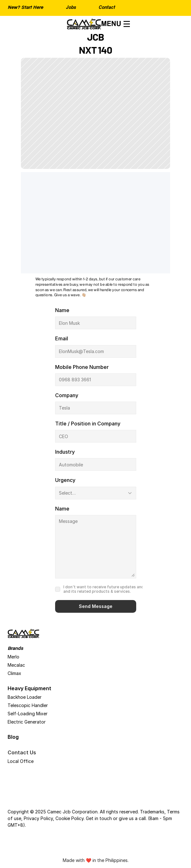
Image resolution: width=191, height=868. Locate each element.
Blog (13, 737)
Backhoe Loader (25, 697)
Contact (107, 8)
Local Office (21, 761)
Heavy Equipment (29, 688)
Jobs (71, 8)
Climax (14, 673)
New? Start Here (25, 8)
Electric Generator (27, 722)
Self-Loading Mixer (28, 714)
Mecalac (16, 665)
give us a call (132, 818)
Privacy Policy (38, 818)
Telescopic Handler (28, 705)
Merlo (13, 657)
